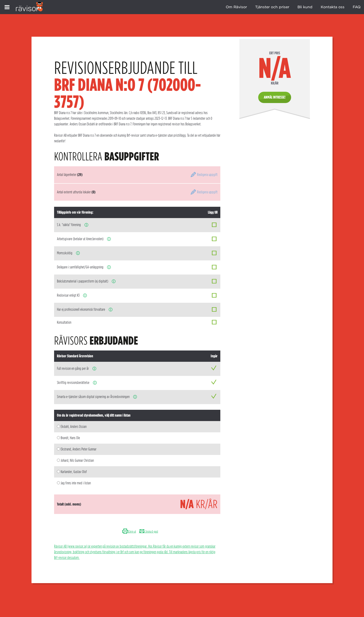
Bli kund (305, 7)
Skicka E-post (148, 531)
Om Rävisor (236, 7)
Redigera (204, 175)
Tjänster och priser (272, 7)
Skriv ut (129, 531)
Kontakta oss (333, 7)
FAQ (357, 7)
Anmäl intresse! (275, 97)
